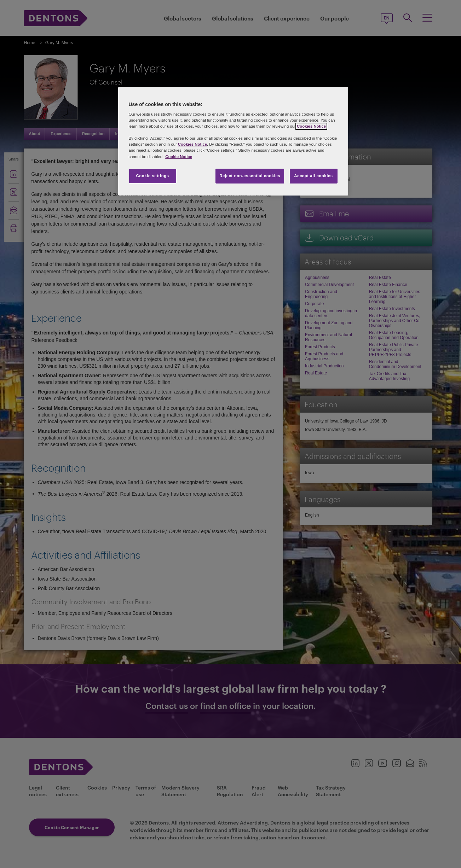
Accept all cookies (313, 176)
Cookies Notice (311, 126)
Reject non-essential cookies (250, 176)
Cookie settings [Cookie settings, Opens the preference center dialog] (152, 176)
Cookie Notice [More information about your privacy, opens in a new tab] (179, 157)
